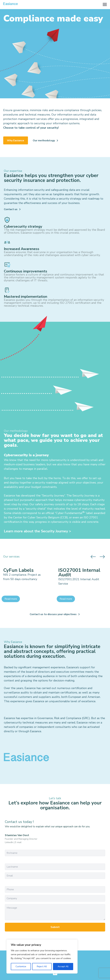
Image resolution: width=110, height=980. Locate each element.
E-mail (18, 842)
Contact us (11, 209)
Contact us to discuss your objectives (53, 614)
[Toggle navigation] (105, 4)
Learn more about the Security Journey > (37, 531)
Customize (21, 966)
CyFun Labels (18, 570)
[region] (42, 956)
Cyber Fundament (68, 513)
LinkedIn (9, 842)
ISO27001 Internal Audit (79, 573)
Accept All (63, 966)
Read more (11, 599)
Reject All (42, 966)
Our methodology (44, 141)
